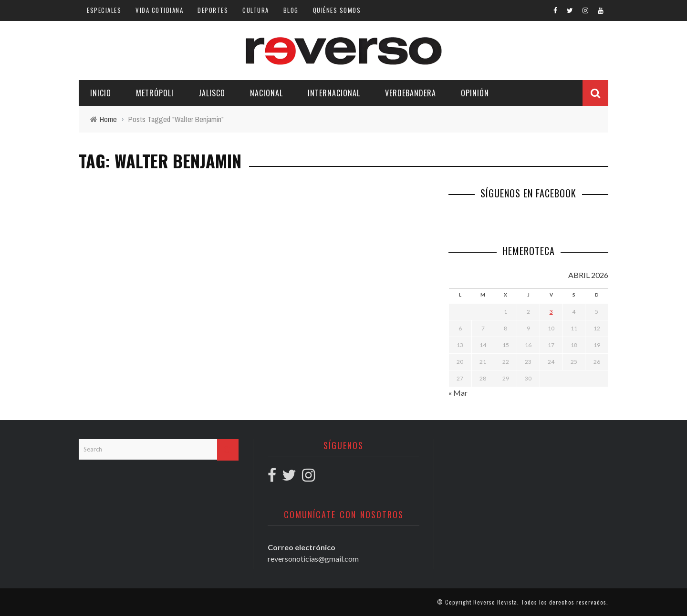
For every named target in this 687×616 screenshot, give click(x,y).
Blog (291, 10)
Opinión (475, 93)
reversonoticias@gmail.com (313, 559)
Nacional (266, 93)
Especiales (104, 10)
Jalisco (212, 93)
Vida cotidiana (159, 10)
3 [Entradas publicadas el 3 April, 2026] (551, 312)
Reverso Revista (495, 602)
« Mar (458, 393)
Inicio (101, 93)
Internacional (334, 93)
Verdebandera (411, 93)
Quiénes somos (337, 10)
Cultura (256, 10)
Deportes (213, 10)
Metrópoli (155, 93)
